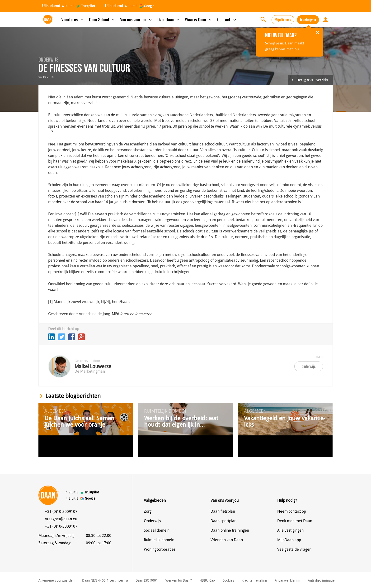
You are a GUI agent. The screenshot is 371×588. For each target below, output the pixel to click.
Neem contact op (292, 511)
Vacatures (73, 19)
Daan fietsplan (223, 511)
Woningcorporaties (160, 549)
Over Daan (169, 19)
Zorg (148, 511)
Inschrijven (308, 20)
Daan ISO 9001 (147, 580)
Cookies (228, 580)
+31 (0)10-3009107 (61, 512)
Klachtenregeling (254, 580)
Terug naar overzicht (310, 80)
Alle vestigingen (290, 530)
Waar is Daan (199, 19)
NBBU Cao (207, 580)
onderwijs (309, 366)
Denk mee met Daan (295, 521)
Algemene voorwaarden (56, 580)
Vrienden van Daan (227, 540)
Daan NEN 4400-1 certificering (105, 580)
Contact (227, 19)
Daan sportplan (223, 521)
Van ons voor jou (136, 19)
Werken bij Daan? (179, 580)
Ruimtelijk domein (159, 540)
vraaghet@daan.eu (61, 519)
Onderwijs (152, 521)
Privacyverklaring (287, 580)
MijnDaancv (283, 20)
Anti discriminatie (321, 580)
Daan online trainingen (230, 530)
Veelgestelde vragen (294, 549)
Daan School (102, 19)
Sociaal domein (157, 530)
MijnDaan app (289, 540)
